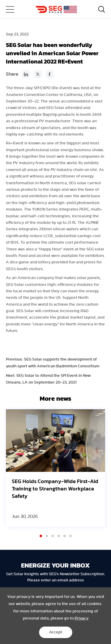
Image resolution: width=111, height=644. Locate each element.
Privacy (82, 618)
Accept (56, 632)
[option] (55, 468)
